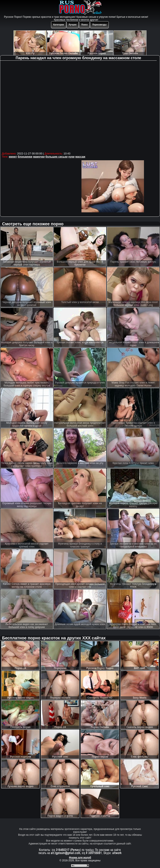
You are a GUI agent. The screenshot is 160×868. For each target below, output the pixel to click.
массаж (80, 157)
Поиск (84, 25)
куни (71, 157)
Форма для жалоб (80, 858)
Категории (59, 25)
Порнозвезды (99, 25)
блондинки (25, 157)
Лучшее (73, 25)
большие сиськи (57, 157)
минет (13, 157)
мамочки (39, 157)
